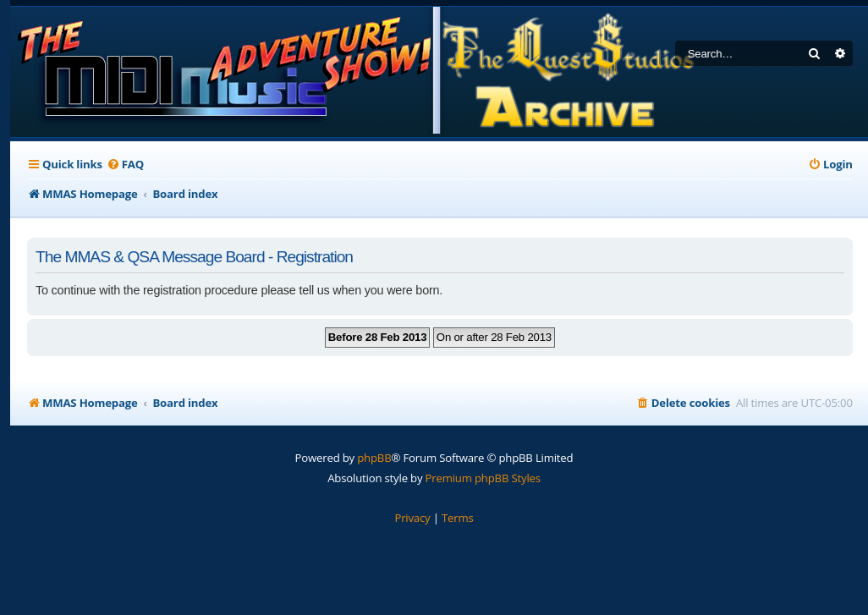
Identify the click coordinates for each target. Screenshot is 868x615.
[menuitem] (125, 165)
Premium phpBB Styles (483, 478)
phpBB (374, 458)
